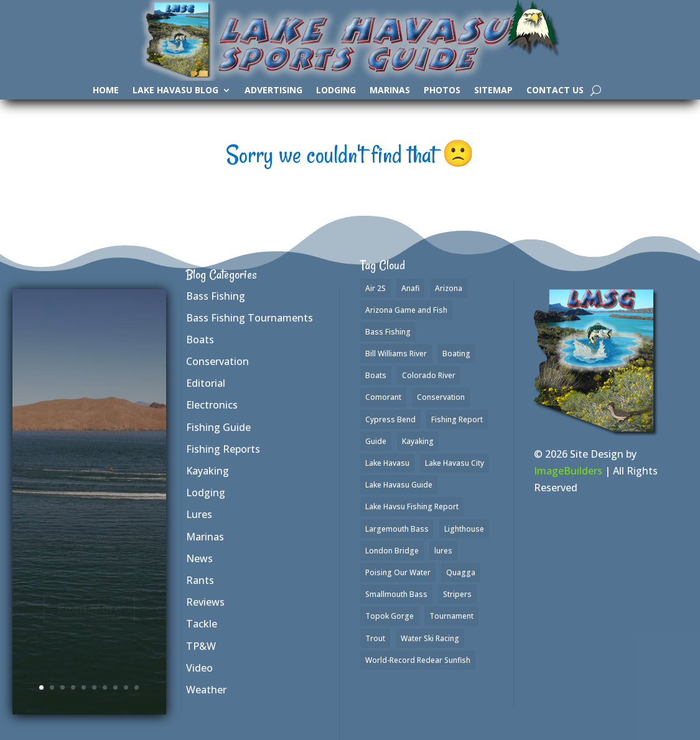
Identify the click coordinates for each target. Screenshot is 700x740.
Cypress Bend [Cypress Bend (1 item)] (390, 419)
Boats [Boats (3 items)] (376, 375)
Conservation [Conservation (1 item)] (441, 397)
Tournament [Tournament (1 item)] (451, 616)
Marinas (390, 91)
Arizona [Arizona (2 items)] (449, 288)
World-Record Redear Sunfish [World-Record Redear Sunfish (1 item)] (418, 660)
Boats (200, 340)
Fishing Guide (218, 427)
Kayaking (208, 471)
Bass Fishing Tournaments (250, 318)
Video (199, 668)
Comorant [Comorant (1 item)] (383, 397)
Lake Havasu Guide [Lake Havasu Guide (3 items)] (399, 485)
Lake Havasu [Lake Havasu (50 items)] (387, 463)
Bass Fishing (216, 296)
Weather (206, 690)
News (199, 558)
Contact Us (555, 91)
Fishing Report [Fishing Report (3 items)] (457, 419)
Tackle (202, 624)
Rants (200, 580)
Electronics (212, 405)
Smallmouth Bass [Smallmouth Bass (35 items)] (396, 594)
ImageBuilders (568, 471)
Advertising (273, 91)
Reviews (205, 602)
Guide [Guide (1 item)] (376, 441)
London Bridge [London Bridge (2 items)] (392, 551)
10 (137, 687)
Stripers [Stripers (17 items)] (457, 594)
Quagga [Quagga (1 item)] (461, 572)
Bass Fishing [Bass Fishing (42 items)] (388, 332)
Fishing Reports (223, 449)
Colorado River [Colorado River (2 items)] (429, 375)
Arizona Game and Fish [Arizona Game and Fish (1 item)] (406, 310)
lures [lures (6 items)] (443, 551)
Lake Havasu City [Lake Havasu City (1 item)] (455, 463)
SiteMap (493, 91)
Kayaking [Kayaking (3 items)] (418, 441)
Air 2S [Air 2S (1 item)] (376, 288)
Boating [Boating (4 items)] (456, 354)
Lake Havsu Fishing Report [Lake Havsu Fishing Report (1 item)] (412, 506)
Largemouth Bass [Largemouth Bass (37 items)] (397, 529)
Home (106, 91)
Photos (442, 91)
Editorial (206, 383)
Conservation (217, 361)
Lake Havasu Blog (175, 91)
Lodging (336, 91)
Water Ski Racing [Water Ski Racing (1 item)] (430, 638)
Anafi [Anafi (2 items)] (410, 288)
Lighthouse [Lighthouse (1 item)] (464, 529)
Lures (199, 514)
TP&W (201, 646)
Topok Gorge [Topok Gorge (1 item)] (390, 616)
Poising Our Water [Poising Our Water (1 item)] (398, 572)
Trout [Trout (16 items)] (375, 638)
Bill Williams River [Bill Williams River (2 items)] (396, 354)
